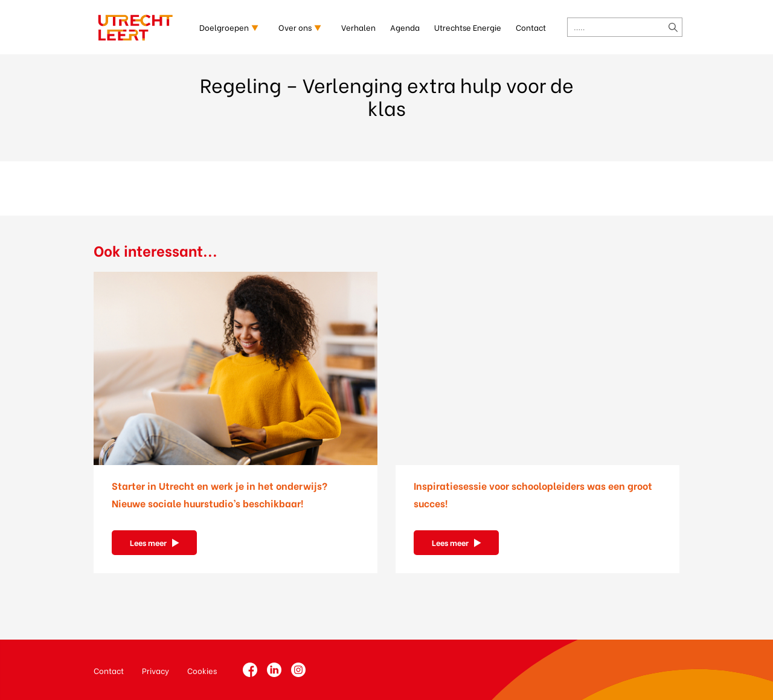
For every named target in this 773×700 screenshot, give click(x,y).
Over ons (295, 27)
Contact (531, 27)
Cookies (202, 670)
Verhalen (358, 27)
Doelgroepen (224, 27)
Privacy (156, 670)
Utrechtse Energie (468, 27)
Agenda (405, 27)
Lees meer (148, 542)
